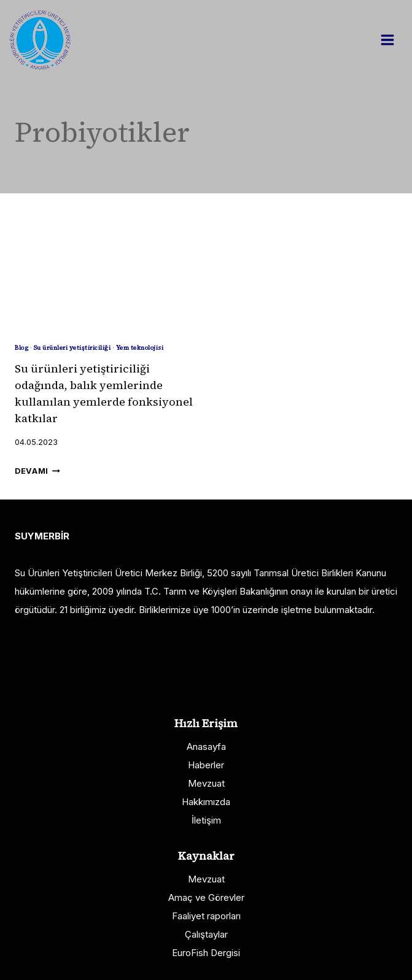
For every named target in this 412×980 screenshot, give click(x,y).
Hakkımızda (206, 802)
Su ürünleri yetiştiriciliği (72, 348)
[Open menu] (394, 40)
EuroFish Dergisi (206, 953)
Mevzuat (206, 783)
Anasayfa (206, 747)
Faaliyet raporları (206, 916)
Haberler (206, 765)
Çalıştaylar (206, 934)
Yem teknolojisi (140, 348)
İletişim (206, 820)
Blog (21, 348)
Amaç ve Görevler (206, 897)
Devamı (37, 471)
